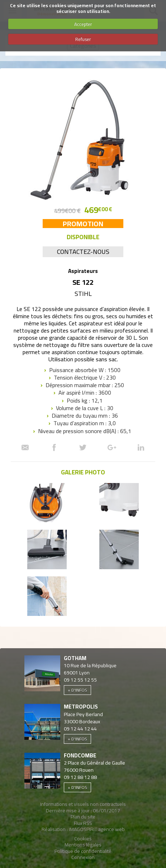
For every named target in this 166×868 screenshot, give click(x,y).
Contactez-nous (83, 252)
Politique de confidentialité (83, 851)
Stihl (83, 294)
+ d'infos (77, 690)
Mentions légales (83, 845)
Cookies (83, 839)
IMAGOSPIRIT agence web (97, 829)
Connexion (83, 857)
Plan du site (83, 817)
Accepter (83, 24)
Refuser (83, 39)
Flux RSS (83, 823)
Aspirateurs (83, 271)
